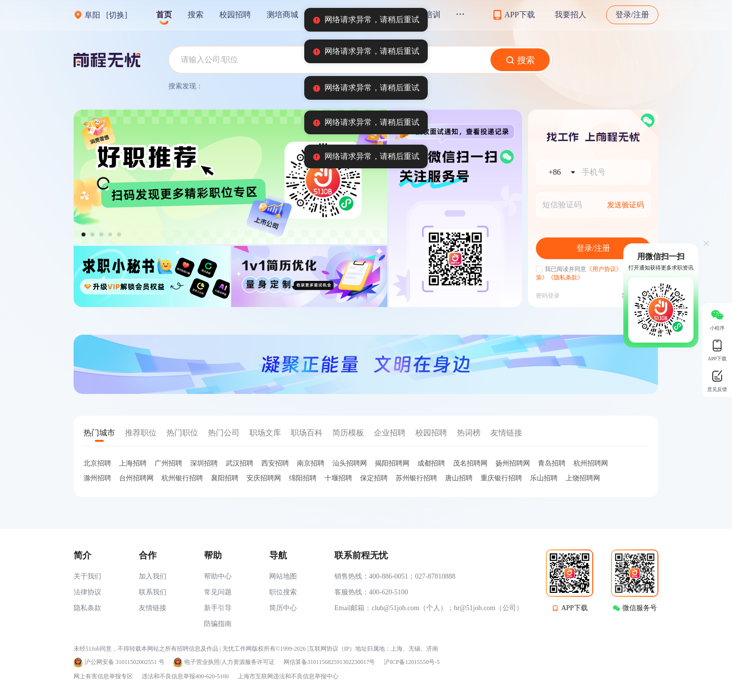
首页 (164, 15)
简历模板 (348, 433)
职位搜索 (283, 592)
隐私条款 (87, 608)
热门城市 (99, 433)
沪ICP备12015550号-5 (412, 662)
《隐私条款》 (566, 277)
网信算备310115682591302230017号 (329, 662)
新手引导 (218, 608)
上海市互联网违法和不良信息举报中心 (288, 676)
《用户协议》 (604, 269)
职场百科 (307, 433)
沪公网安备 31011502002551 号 (124, 662)
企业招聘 (390, 433)
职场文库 (265, 433)
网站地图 (283, 576)
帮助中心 (218, 576)
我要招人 (570, 15)
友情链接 (506, 433)
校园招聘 (235, 15)
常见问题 (218, 592)
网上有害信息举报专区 (103, 676)
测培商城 (283, 15)
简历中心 (283, 608)
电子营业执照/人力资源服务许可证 (229, 662)
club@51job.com (395, 608)
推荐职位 (141, 433)
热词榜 (469, 433)
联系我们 (153, 592)
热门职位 (182, 433)
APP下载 (574, 608)
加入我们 (153, 576)
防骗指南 (218, 624)
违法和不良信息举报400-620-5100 (185, 676)
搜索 (196, 15)
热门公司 (224, 433)
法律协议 (87, 592)
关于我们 (87, 576)
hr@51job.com (475, 608)
